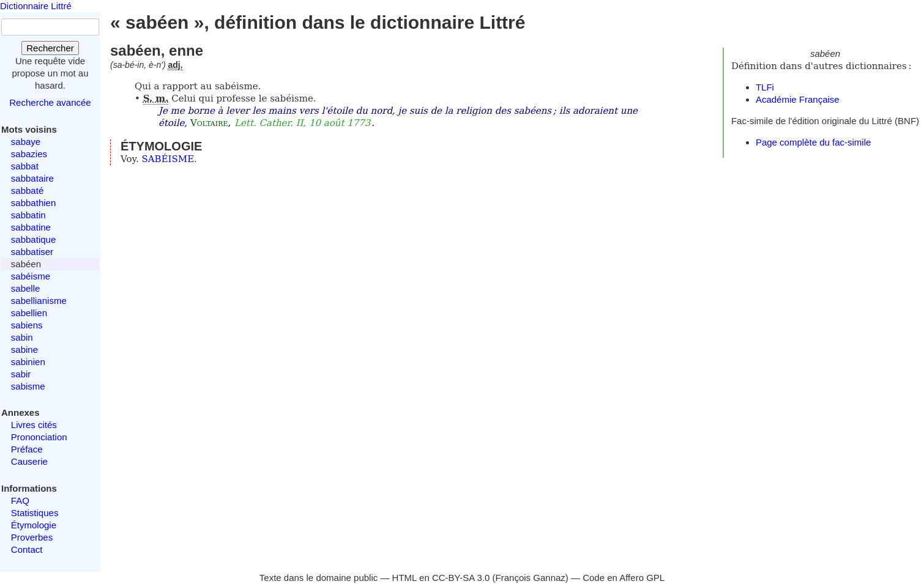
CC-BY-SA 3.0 (461, 578)
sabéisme (31, 276)
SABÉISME (168, 159)
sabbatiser (32, 252)
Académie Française (798, 99)
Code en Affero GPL (624, 578)
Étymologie (34, 525)
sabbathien (33, 203)
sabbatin (28, 215)
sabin (22, 337)
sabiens (27, 325)
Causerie (29, 461)
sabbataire (32, 178)
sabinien (28, 362)
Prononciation (39, 437)
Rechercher (50, 48)
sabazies (29, 154)
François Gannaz (531, 578)
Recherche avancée (50, 102)
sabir (21, 374)
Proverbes (32, 537)
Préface (27, 449)
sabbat (25, 166)
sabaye (26, 142)
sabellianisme (39, 301)
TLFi (765, 87)
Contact (27, 549)
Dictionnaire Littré (36, 6)
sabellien (29, 313)
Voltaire (209, 123)
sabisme (28, 386)
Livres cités (34, 425)
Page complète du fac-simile (813, 142)
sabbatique (33, 239)
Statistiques (35, 513)
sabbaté (27, 190)
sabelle (26, 288)
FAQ (20, 501)
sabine (24, 349)
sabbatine (31, 227)
